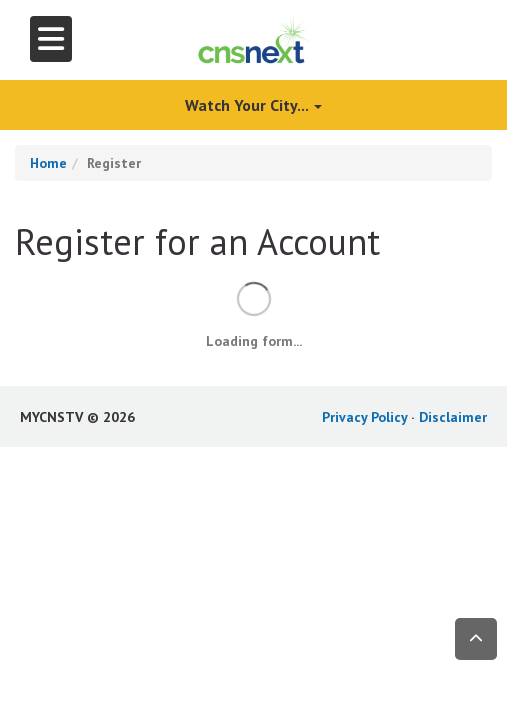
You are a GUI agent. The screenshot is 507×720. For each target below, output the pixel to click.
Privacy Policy (364, 417)
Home (48, 163)
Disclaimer (453, 417)
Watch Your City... (253, 105)
